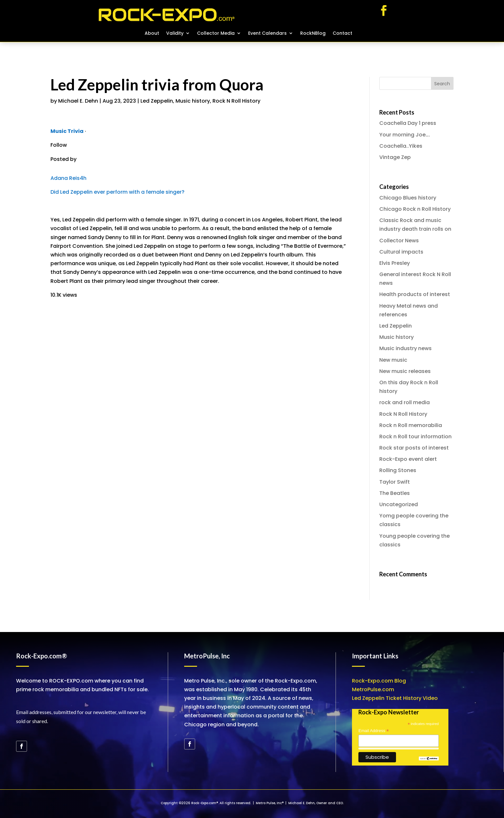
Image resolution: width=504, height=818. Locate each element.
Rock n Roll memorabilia (411, 425)
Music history (193, 101)
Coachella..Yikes (401, 146)
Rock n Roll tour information (415, 437)
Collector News (399, 241)
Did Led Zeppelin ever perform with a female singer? (117, 192)
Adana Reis (65, 178)
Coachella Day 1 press (408, 123)
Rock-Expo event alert (408, 459)
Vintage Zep (395, 157)
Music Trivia (67, 131)
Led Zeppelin (157, 101)
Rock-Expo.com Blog (379, 681)
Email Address (373, 731)
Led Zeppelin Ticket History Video (395, 698)
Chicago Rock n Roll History (415, 209)
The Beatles (395, 493)
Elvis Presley (395, 263)
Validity (175, 34)
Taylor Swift (395, 482)
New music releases (405, 371)
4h (83, 178)
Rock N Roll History (236, 101)
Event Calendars (267, 34)
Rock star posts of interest (414, 448)
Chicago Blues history (408, 198)
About (152, 34)
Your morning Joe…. (405, 135)
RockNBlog (313, 34)
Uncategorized (399, 504)
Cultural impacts (401, 252)
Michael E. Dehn (78, 101)
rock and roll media (405, 402)
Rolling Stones (398, 470)
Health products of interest (415, 294)
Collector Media (216, 34)
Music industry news (405, 348)
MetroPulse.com (373, 689)
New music (393, 360)
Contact (342, 34)
